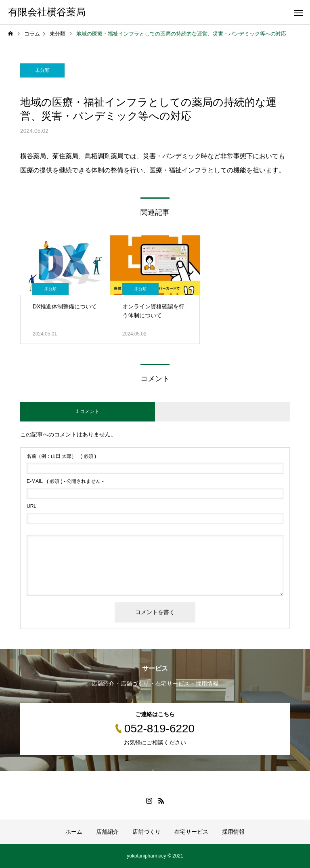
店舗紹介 (107, 832)
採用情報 (233, 832)
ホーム (74, 832)
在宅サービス (191, 832)
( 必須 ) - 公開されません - (65, 481)
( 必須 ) (61, 456)
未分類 (42, 70)
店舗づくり (147, 832)
